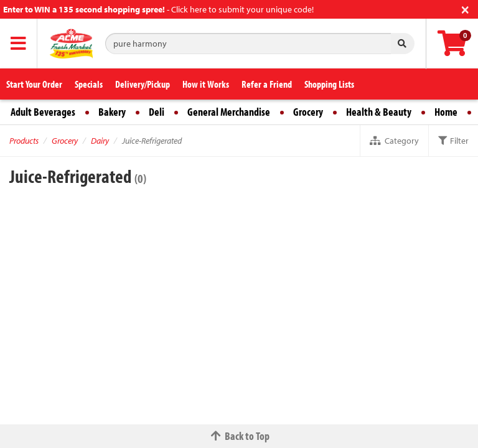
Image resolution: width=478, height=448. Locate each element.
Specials (89, 84)
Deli (157, 112)
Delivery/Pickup (143, 84)
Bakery (112, 112)
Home (446, 112)
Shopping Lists (329, 84)
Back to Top (239, 436)
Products (24, 141)
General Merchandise (229, 112)
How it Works (206, 84)
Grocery (308, 112)
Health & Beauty (379, 112)
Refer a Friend (267, 84)
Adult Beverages (43, 112)
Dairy (100, 141)
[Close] (465, 8)
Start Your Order (34, 84)
